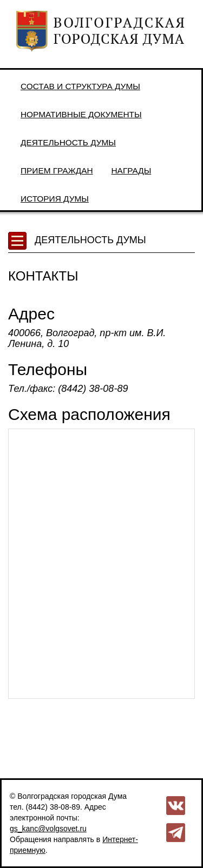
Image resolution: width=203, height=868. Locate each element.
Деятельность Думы (68, 142)
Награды (132, 171)
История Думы (55, 199)
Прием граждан (57, 171)
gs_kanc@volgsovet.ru (48, 829)
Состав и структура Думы (80, 86)
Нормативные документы (81, 114)
